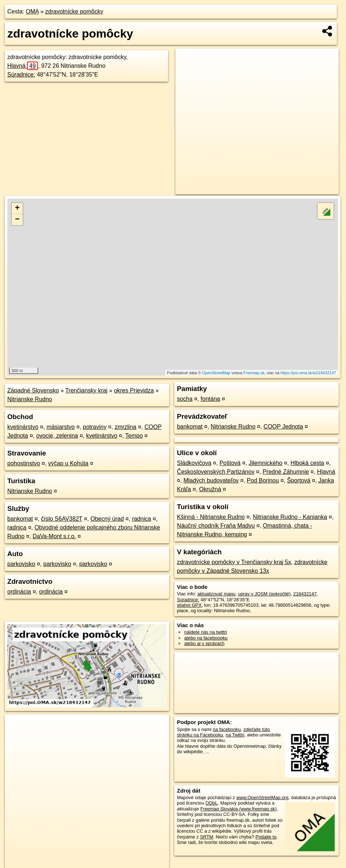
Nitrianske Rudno (30, 399)
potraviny (95, 427)
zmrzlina (125, 427)
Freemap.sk (254, 373)
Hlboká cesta (308, 463)
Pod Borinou (263, 480)
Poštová (230, 463)
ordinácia (19, 592)
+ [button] (17, 208)
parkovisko (21, 564)
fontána (210, 399)
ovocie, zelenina (57, 436)
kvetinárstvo (23, 427)
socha (185, 399)
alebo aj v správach (204, 643)
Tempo (134, 436)
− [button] (17, 220)
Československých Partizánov (216, 472)
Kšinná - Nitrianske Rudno (211, 517)
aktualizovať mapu (216, 594)
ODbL (212, 803)
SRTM (207, 837)
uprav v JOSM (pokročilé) (264, 594)
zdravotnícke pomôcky (74, 11)
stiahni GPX (189, 605)
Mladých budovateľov (211, 480)
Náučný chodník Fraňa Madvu (216, 526)
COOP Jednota (283, 427)
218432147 (305, 594)
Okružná (210, 489)
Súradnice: (21, 75)
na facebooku (227, 729)
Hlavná (23, 66)
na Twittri (235, 735)
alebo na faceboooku (206, 638)
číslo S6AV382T (62, 519)
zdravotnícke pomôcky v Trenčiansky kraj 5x (234, 562)
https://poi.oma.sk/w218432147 (308, 373)
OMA (32, 11)
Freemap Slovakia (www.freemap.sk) (238, 809)
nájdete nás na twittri (205, 632)
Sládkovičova (194, 463)
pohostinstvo (24, 463)
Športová (299, 480)
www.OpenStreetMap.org (262, 797)
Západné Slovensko (33, 390)
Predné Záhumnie (286, 472)
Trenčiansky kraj (86, 390)
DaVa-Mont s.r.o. (54, 536)
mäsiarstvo (61, 427)
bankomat (20, 519)
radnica (141, 519)
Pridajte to (266, 837)
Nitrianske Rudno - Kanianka (290, 517)
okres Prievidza (134, 390)
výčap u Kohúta (68, 463)
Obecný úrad (107, 519)
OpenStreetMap (216, 373)
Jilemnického (265, 463)
